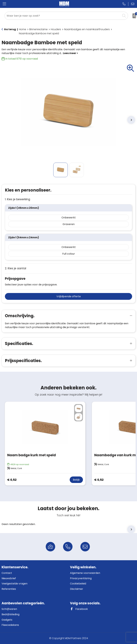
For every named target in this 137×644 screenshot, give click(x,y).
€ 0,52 (12, 480)
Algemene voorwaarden (85, 573)
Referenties (9, 589)
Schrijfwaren (9, 609)
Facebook (79, 609)
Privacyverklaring (81, 578)
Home (23, 29)
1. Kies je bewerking (17, 199)
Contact (7, 573)
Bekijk (76, 480)
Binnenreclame (38, 29)
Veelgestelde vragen (15, 584)
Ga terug (10, 29)
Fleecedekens (10, 625)
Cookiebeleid (78, 584)
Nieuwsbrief (9, 578)
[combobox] (63, 16)
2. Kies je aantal (16, 268)
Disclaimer (77, 589)
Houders (56, 29)
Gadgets (7, 620)
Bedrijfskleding (10, 614)
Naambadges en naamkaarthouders (87, 29)
